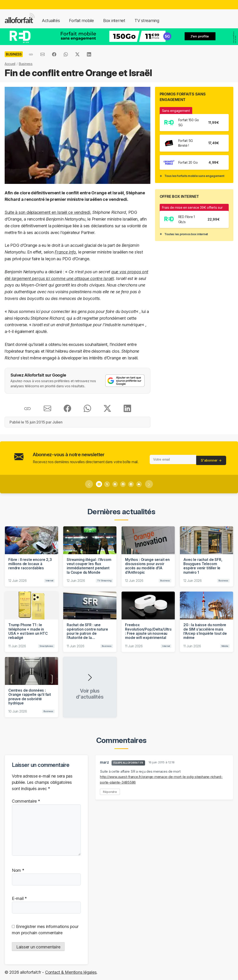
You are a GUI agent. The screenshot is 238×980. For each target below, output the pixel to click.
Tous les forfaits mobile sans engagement (194, 176)
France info (65, 252)
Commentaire (26, 801)
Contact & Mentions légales (71, 972)
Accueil (10, 64)
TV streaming (147, 21)
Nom (18, 870)
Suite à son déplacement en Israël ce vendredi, (48, 212)
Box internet (114, 21)
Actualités (51, 21)
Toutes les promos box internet (186, 234)
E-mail (19, 898)
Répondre (110, 792)
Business (26, 64)
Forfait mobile (81, 21)
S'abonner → (211, 459)
